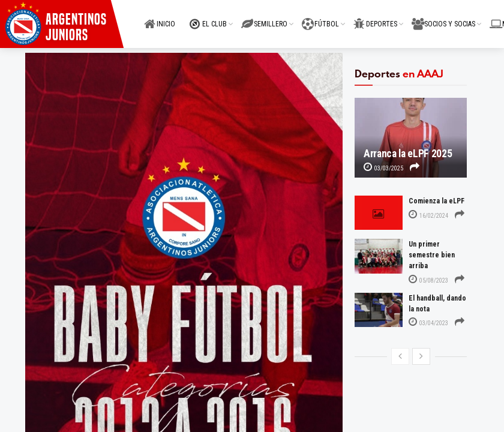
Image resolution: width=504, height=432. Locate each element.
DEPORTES (375, 17)
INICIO (160, 17)
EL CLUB (208, 17)
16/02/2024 (428, 216)
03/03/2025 (383, 168)
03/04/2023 (428, 323)
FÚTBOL (320, 17)
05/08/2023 (428, 280)
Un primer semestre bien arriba (432, 255)
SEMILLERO (264, 17)
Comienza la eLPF (436, 201)
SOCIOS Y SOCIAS (443, 17)
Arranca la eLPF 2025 (408, 154)
